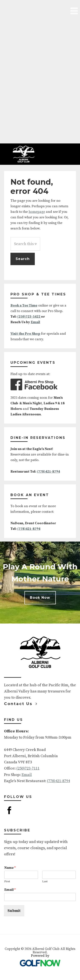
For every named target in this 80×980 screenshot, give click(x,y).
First (7, 881)
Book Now (40, 598)
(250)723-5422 (29, 317)
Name (10, 868)
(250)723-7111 (28, 768)
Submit (14, 911)
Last (45, 881)
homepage (37, 212)
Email (35, 322)
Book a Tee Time (24, 305)
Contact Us (18, 704)
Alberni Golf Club (23, 154)
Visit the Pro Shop (25, 334)
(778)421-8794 (48, 472)
